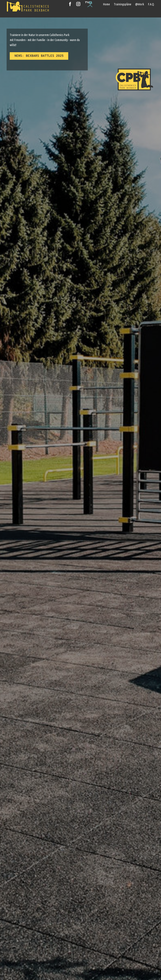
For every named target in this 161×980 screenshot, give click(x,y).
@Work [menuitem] (140, 4)
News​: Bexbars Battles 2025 (39, 56)
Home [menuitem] (106, 4)
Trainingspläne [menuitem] (123, 4)
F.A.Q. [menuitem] (151, 4)
